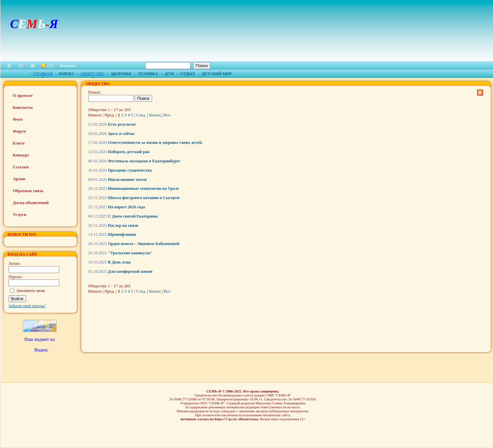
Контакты (23, 107)
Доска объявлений (31, 203)
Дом (169, 74)
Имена (67, 74)
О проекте (23, 95)
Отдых (188, 74)
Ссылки (21, 167)
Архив (19, 179)
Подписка (68, 65)
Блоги (19, 143)
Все (167, 115)
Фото (18, 119)
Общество (92, 74)
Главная (43, 74)
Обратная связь (28, 191)
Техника (148, 74)
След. (141, 115)
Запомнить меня (31, 291)
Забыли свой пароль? (27, 306)
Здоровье (121, 74)
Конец (155, 115)
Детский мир (216, 74)
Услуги (20, 214)
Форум (20, 131)
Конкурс (21, 155)
